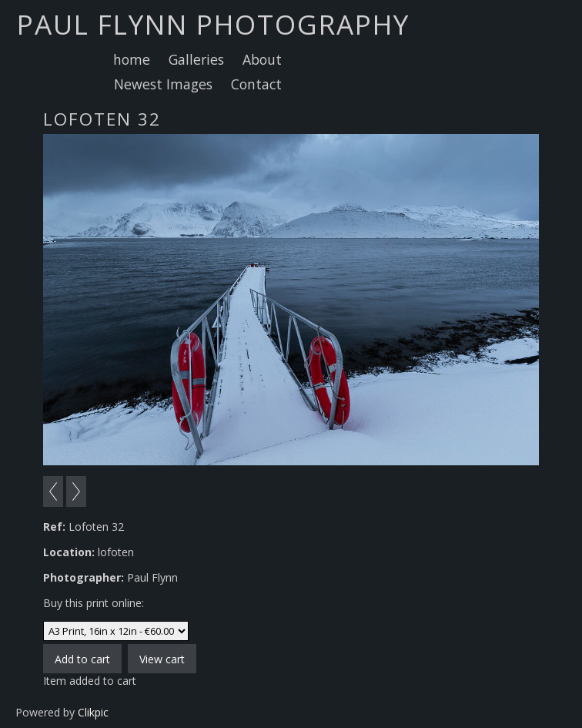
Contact (256, 84)
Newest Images (163, 84)
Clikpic (93, 712)
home (132, 59)
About (262, 59)
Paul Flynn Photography (213, 24)
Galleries (196, 59)
